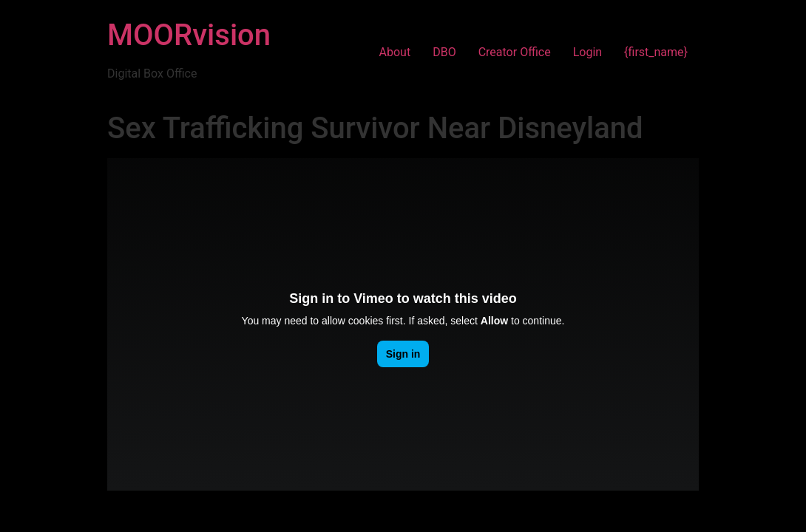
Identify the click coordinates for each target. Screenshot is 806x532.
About (395, 52)
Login (587, 52)
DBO (444, 52)
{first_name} (656, 52)
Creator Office (515, 52)
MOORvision (189, 35)
